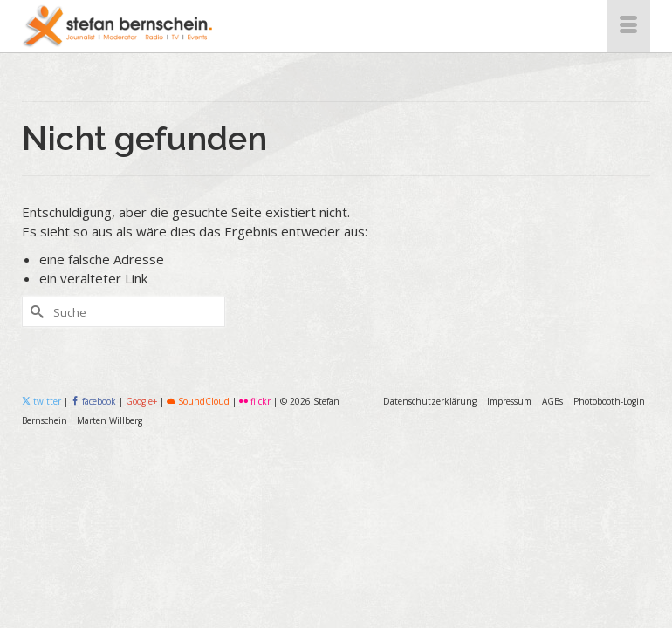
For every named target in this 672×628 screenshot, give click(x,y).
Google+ (141, 401)
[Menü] (628, 26)
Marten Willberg (110, 420)
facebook (95, 401)
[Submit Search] (35, 312)
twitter (41, 401)
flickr (255, 401)
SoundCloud (198, 401)
